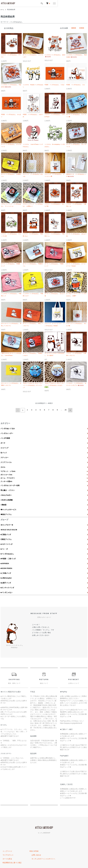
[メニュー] (85, 3)
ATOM (36, 833)
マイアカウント (6, 837)
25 (65, 425)
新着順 (82, 28)
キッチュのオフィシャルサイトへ (41, 841)
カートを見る (5, 841)
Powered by (44, 862)
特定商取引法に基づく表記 (10, 845)
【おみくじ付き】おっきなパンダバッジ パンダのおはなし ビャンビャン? (33, 400)
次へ (70, 425)
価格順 (74, 28)
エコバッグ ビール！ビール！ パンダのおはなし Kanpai (55, 335)
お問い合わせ (34, 837)
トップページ (5, 833)
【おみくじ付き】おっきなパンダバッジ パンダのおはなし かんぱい (55, 400)
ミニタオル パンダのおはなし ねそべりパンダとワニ (77, 399)
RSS (31, 833)
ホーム (3, 10)
